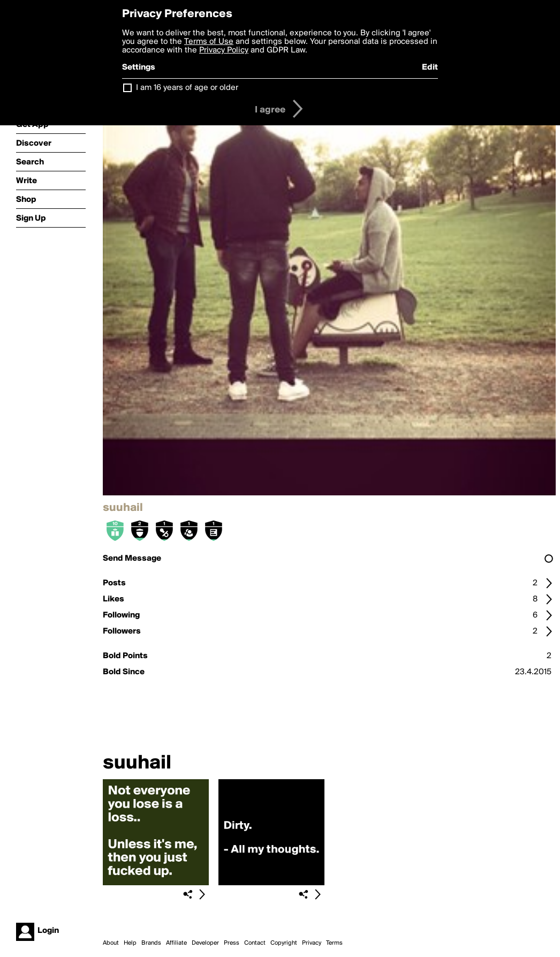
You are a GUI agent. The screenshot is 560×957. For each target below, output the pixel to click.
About (111, 943)
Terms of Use (209, 42)
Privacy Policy (224, 50)
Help (130, 943)
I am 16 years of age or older (187, 88)
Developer (205, 943)
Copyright (284, 943)
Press (232, 943)
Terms (334, 943)
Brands (151, 943)
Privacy (312, 943)
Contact (255, 943)
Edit (430, 67)
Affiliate (176, 943)
